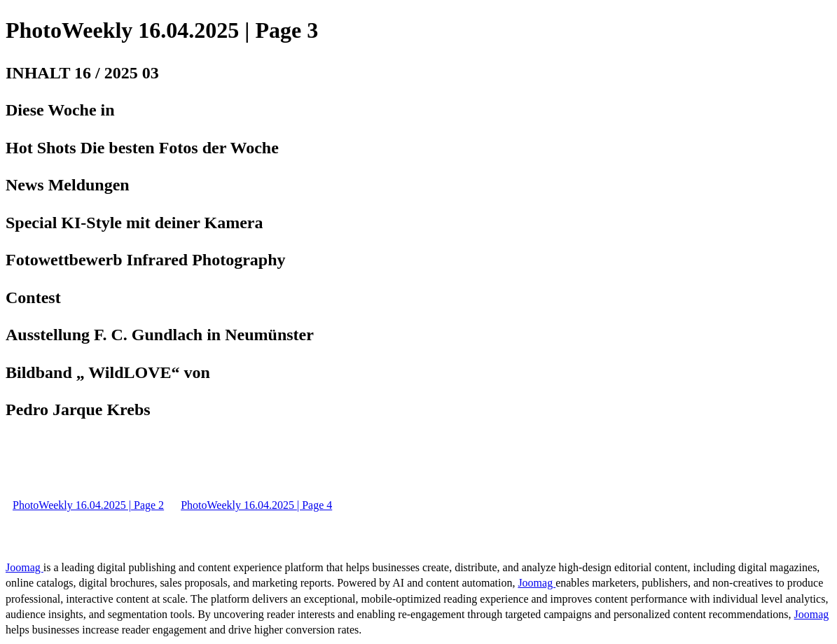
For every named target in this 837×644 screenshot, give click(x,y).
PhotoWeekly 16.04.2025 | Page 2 (88, 505)
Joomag (25, 567)
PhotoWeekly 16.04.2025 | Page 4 (256, 505)
